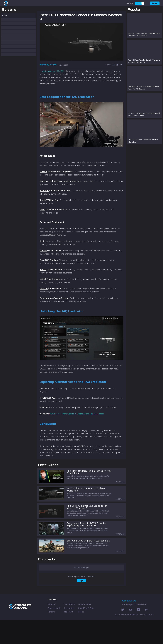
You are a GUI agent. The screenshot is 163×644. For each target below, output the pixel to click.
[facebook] (114, 77)
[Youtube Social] (131, 634)
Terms (151, 639)
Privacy (143, 639)
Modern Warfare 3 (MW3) (53, 83)
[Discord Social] (138, 634)
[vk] (121, 77)
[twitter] (117, 77)
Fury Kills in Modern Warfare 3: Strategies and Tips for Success (77, 426)
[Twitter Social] (123, 634)
